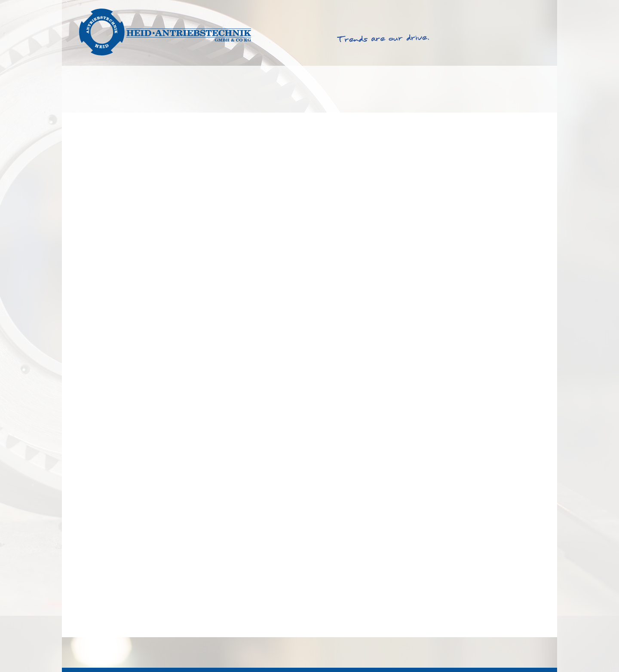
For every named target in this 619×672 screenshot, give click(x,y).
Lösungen (102, 89)
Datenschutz (530, 652)
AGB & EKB (449, 652)
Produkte (184, 89)
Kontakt (521, 89)
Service (362, 89)
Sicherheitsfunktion (108, 625)
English (507, 8)
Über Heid (441, 89)
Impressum (488, 652)
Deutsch (536, 8)
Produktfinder (275, 89)
